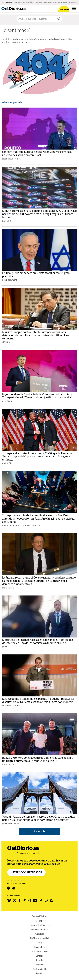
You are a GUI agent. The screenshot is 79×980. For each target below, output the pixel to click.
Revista (40, 960)
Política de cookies (40, 951)
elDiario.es (7, 342)
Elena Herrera (8, 588)
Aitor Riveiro (8, 401)
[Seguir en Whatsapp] (46, 900)
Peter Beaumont (10, 280)
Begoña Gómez (57, 2)
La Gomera (67, 2)
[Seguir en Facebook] (19, 900)
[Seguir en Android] (9, 888)
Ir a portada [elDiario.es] (39, 831)
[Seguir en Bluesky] (9, 900)
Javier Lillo (7, 647)
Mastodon (40, 973)
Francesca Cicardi (20, 525)
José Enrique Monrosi (12, 159)
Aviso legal (39, 934)
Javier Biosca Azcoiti (11, 824)
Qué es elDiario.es (39, 916)
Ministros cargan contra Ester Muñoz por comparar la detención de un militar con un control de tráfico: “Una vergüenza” (36, 335)
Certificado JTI (40, 969)
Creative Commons (40, 929)
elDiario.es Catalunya (11, 706)
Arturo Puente (9, 765)
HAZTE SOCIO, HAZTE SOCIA (26, 872)
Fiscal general (39, 2)
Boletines (39, 965)
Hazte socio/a (64, 9)
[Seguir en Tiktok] (41, 900)
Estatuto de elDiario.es (40, 925)
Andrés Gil (7, 463)
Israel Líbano (30, 2)
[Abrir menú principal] (74, 8)
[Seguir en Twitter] (15, 900)
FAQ (40, 943)
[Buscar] (59, 19)
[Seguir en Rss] (51, 900)
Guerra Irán (22, 2)
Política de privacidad (39, 938)
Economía (7, 221)
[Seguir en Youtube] (35, 900)
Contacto (40, 956)
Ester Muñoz (48, 2)
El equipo (39, 921)
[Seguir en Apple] (14, 888)
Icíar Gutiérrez (35, 525)
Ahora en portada (12, 102)
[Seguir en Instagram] (29, 900)
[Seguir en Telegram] (24, 900)
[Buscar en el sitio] (36, 19)
